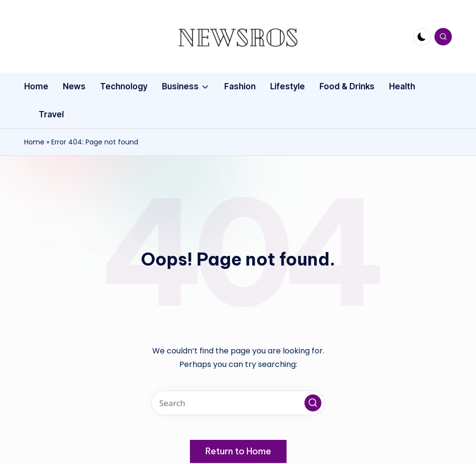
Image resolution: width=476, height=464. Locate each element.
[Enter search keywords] (238, 403)
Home (34, 142)
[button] (313, 403)
